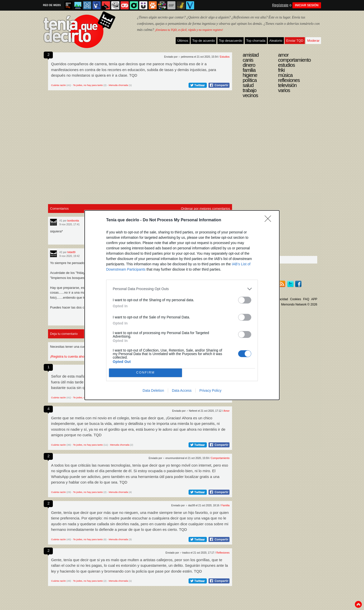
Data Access (182, 390)
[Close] (269, 220)
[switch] (245, 300)
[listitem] (182, 289)
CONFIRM (145, 373)
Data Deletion (153, 390)
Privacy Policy (210, 390)
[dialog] (182, 305)
